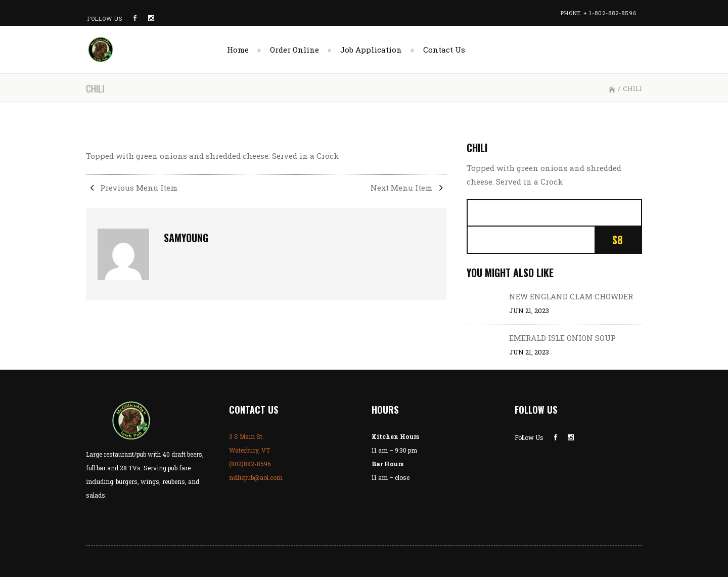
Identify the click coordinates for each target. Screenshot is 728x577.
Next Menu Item (408, 188)
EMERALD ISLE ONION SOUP (562, 338)
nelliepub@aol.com (256, 477)
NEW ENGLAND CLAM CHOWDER (571, 296)
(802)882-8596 (250, 464)
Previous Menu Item (132, 188)
